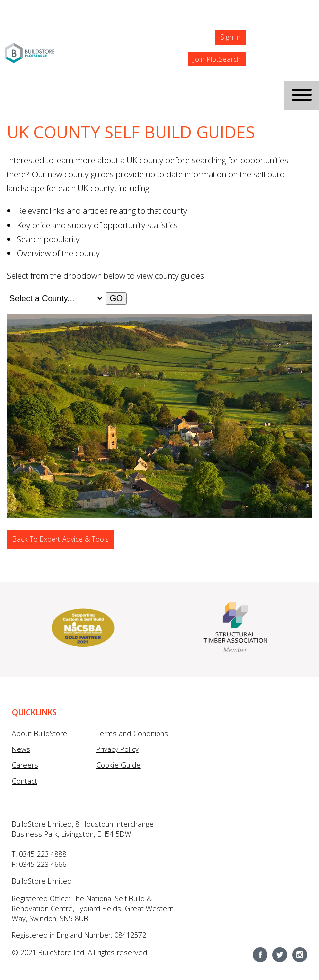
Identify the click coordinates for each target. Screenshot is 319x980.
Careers (25, 765)
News (21, 749)
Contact (25, 781)
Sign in (231, 37)
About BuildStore (40, 733)
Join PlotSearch (217, 59)
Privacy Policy (117, 749)
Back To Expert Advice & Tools (61, 539)
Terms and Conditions (132, 733)
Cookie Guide (118, 765)
